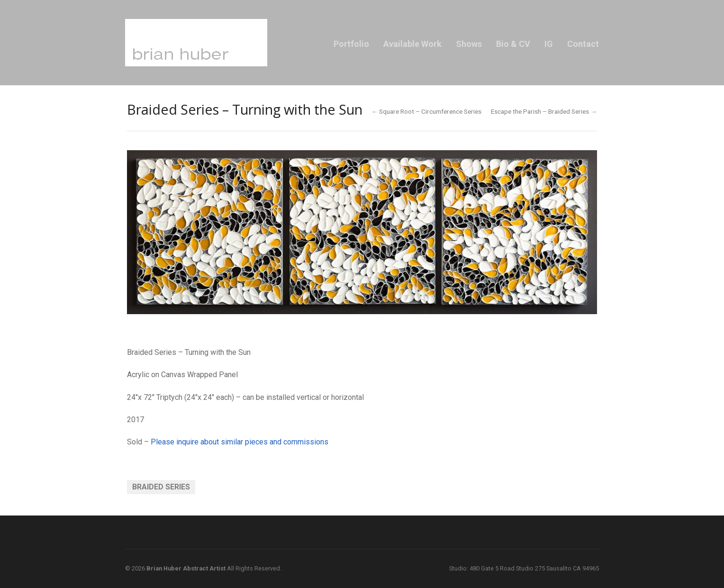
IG (549, 44)
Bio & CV (513, 44)
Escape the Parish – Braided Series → (544, 111)
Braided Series (161, 487)
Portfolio (351, 44)
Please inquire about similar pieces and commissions (240, 442)
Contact (583, 44)
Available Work (412, 44)
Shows (469, 44)
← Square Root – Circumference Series (427, 111)
